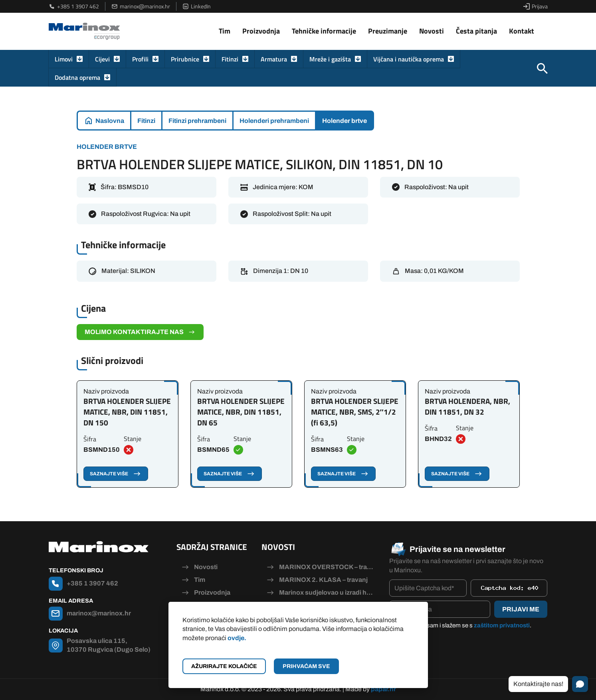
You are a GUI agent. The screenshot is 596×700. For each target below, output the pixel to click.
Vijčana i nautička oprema (409, 59)
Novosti (432, 31)
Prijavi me (521, 609)
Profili (140, 59)
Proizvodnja (261, 31)
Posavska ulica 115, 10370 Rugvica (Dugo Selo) (109, 645)
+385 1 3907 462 (74, 6)
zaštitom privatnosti (502, 625)
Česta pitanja (476, 31)
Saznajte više (116, 474)
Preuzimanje (388, 31)
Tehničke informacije (324, 31)
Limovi (64, 59)
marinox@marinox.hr (141, 6)
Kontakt (522, 31)
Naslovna (110, 121)
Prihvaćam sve (306, 666)
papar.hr (383, 689)
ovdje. (237, 638)
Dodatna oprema (77, 77)
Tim (225, 31)
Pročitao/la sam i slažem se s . (464, 625)
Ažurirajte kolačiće (224, 666)
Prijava (536, 6)
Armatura (274, 59)
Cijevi (102, 59)
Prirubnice (185, 59)
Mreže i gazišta (330, 59)
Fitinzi (230, 59)
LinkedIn (197, 6)
